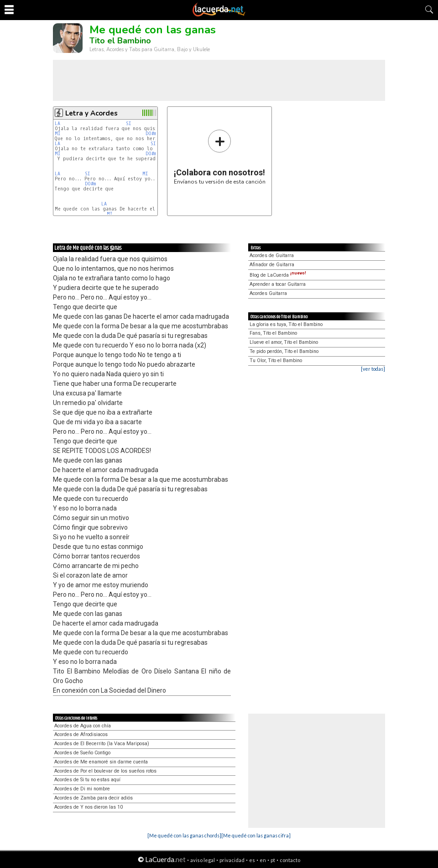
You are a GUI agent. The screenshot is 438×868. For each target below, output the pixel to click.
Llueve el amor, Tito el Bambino (284, 342)
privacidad (232, 860)
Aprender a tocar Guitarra (278, 284)
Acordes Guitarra (268, 293)
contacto (290, 860)
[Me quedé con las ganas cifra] (256, 835)
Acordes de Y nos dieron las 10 (89, 807)
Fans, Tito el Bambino (273, 333)
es (252, 860)
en (263, 860)
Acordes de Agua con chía (83, 726)
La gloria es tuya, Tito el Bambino (286, 324)
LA (57, 124)
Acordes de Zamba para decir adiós (94, 798)
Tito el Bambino (120, 41)
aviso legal (203, 860)
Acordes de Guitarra (272, 255)
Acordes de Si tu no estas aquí (87, 780)
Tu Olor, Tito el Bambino (276, 360)
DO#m (151, 134)
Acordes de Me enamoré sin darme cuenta (101, 762)
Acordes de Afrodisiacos (81, 734)
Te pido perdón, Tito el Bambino (284, 351)
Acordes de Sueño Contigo (82, 753)
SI (129, 124)
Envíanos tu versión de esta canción (220, 157)
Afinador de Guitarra (272, 265)
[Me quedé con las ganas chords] (184, 835)
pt (273, 860)
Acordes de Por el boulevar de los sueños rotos (105, 771)
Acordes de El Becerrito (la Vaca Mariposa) (102, 744)
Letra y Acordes (91, 113)
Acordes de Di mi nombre (82, 789)
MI (58, 134)
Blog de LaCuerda (278, 275)
